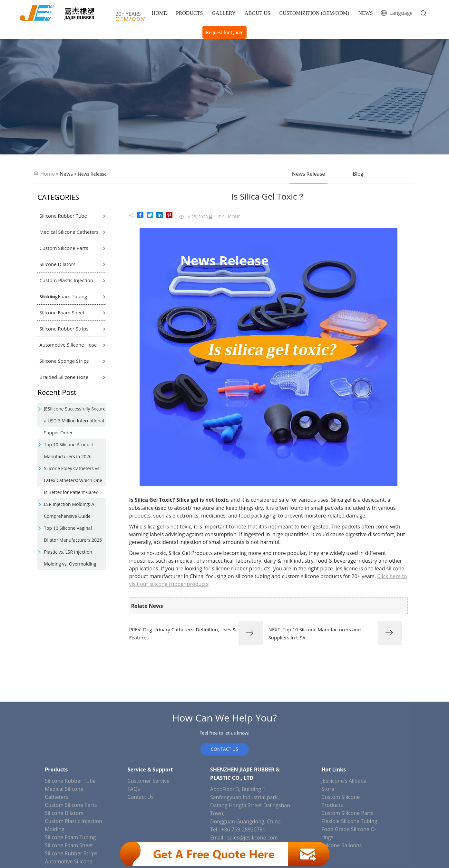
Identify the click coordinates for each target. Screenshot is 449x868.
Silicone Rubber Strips (64, 329)
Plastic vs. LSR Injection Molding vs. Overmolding (70, 558)
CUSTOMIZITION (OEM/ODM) (314, 13)
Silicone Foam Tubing (63, 296)
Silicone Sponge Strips (64, 361)
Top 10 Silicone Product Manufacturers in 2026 (68, 450)
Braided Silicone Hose (64, 377)
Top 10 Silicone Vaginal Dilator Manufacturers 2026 (73, 534)
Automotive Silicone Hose (68, 345)
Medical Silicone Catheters (69, 232)
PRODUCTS (190, 13)
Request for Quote (224, 32)
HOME (159, 13)
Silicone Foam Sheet (62, 312)
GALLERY (224, 13)
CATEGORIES (58, 197)
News (66, 174)
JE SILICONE (229, 217)
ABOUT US (257, 13)
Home (47, 174)
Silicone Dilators (57, 264)
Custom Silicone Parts (64, 248)
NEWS (365, 13)
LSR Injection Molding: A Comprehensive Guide (69, 510)
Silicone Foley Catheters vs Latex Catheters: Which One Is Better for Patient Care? (73, 480)
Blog (358, 174)
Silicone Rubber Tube (63, 216)
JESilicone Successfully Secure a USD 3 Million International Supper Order (75, 421)
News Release (309, 174)
